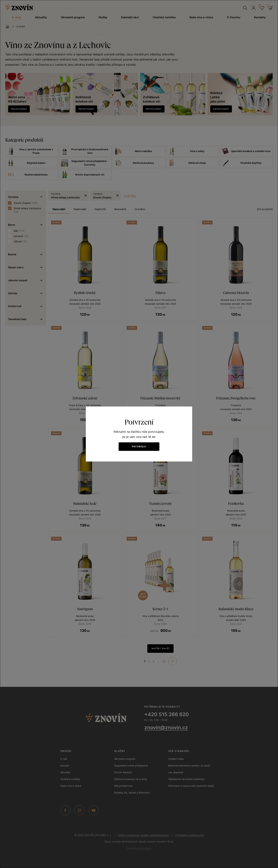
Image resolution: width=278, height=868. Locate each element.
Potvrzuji (139, 447)
